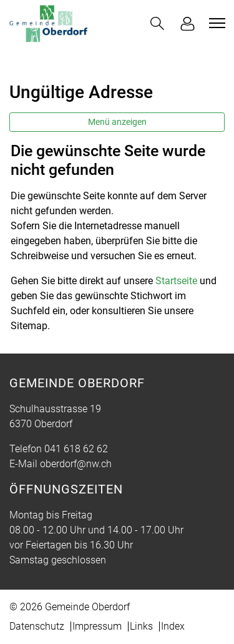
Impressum (97, 626)
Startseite (176, 281)
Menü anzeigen (117, 122)
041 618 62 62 (76, 449)
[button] (157, 23)
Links (141, 626)
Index (173, 626)
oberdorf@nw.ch (76, 464)
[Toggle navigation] (215, 23)
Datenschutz (37, 626)
